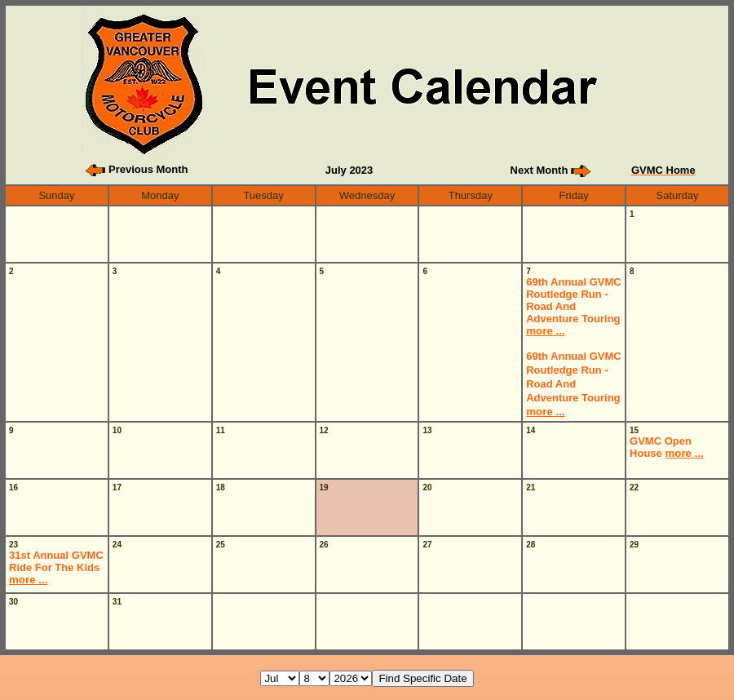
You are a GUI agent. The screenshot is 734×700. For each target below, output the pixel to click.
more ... (545, 331)
